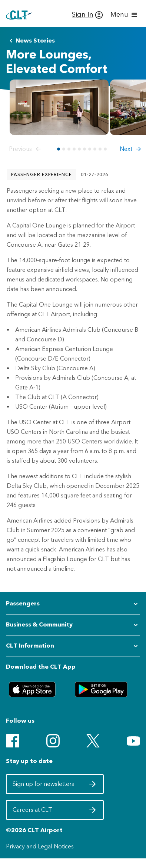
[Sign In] (87, 15)
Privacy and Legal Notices (40, 846)
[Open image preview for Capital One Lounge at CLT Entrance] (59, 107)
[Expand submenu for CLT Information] (73, 646)
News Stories (31, 41)
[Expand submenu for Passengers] (73, 604)
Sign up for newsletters (55, 786)
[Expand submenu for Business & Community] (73, 625)
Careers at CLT (55, 812)
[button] (26, 149)
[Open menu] (125, 15)
